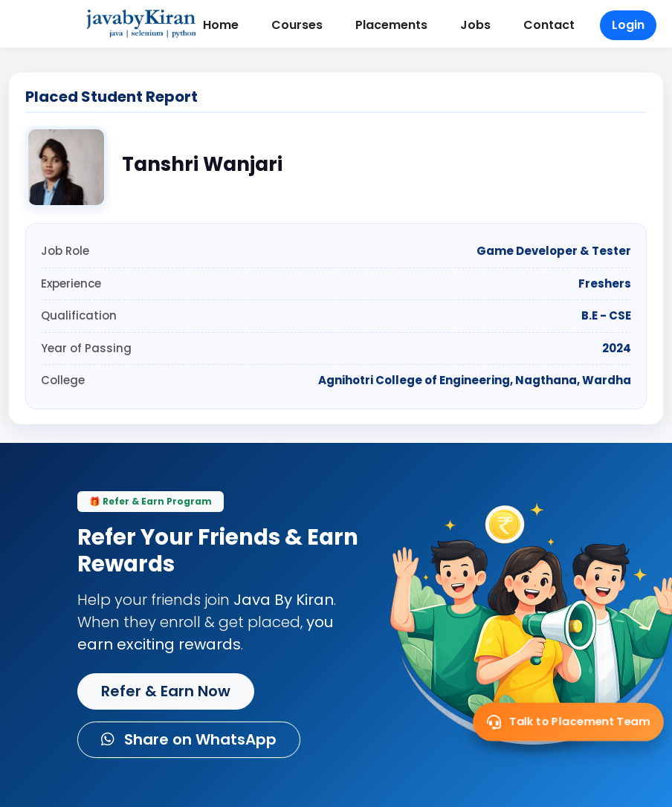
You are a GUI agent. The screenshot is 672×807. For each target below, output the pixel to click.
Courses (297, 25)
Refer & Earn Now (166, 691)
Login (628, 25)
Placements (391, 25)
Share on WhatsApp (189, 739)
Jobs (475, 25)
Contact (549, 25)
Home (221, 25)
